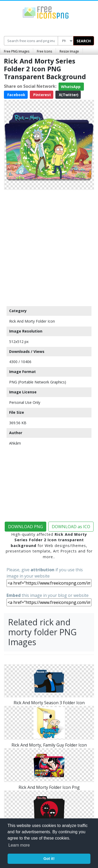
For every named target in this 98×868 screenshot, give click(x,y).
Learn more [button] (19, 845)
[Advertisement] (49, 247)
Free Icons (44, 51)
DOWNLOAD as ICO (71, 527)
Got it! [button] (49, 859)
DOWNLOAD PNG (25, 527)
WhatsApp (71, 87)
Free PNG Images (17, 51)
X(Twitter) (68, 95)
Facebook (16, 95)
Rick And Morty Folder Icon (32, 321)
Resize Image (69, 51)
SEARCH (84, 41)
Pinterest (42, 95)
